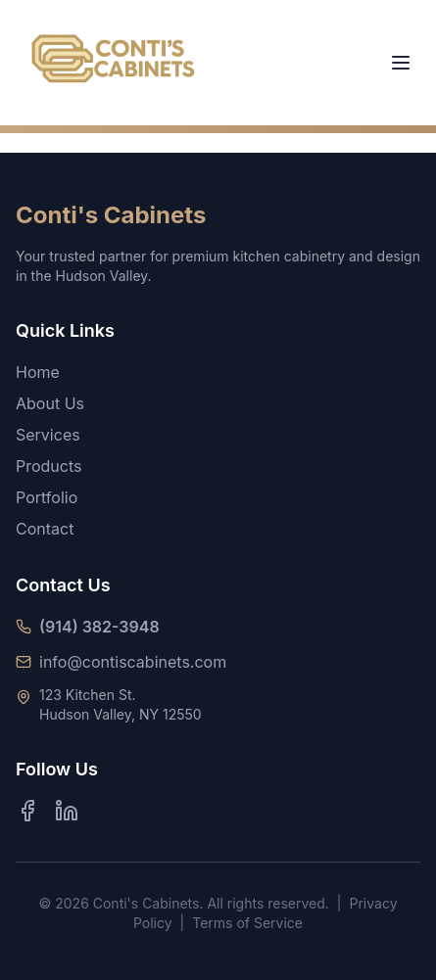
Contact (45, 529)
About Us (50, 403)
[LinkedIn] (67, 811)
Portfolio (47, 497)
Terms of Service (247, 923)
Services (48, 435)
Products (49, 466)
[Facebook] (27, 811)
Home (38, 372)
